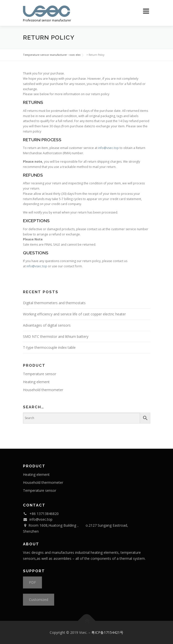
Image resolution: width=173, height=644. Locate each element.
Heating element (36, 382)
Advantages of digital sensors (47, 325)
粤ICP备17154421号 (107, 632)
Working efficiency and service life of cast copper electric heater (74, 314)
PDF (32, 582)
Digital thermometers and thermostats (54, 303)
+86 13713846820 (44, 514)
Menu (146, 11)
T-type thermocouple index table (49, 347)
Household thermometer (43, 390)
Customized (39, 600)
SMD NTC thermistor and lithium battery (56, 336)
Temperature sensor (40, 374)
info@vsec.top (108, 148)
